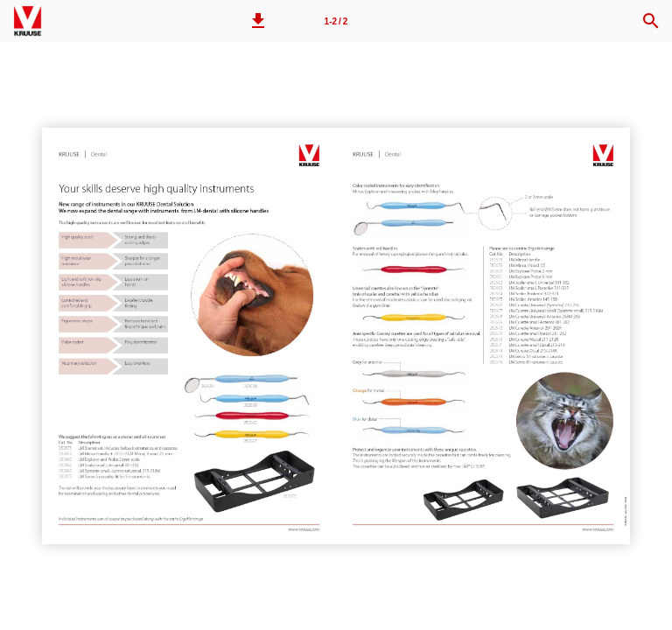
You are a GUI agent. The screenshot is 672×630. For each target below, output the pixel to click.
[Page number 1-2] (336, 21)
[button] (258, 21)
